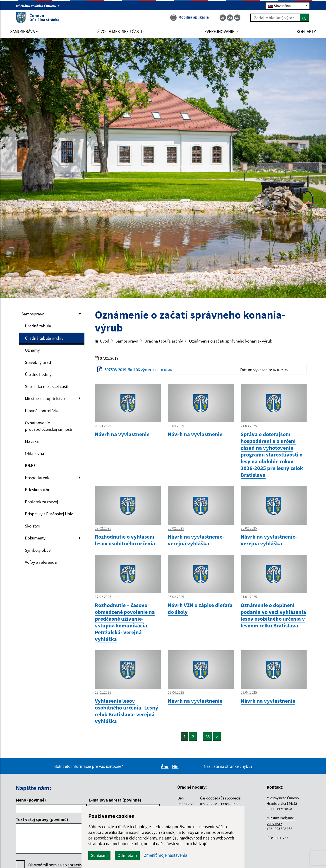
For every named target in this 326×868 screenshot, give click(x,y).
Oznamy (32, 350)
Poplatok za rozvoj (42, 502)
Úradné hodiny (38, 374)
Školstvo (32, 526)
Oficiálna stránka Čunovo (38, 6)
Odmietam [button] (127, 855)
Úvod (102, 341)
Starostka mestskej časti (47, 386)
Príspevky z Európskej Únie (49, 514)
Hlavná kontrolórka (42, 411)
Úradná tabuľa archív (44, 338)
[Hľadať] (304, 18)
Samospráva (33, 314)
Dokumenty (35, 538)
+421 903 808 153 (279, 829)
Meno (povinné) (31, 800)
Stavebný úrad (38, 362)
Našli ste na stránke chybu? (228, 766)
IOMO (30, 465)
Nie (176, 766)
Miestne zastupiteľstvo (45, 398)
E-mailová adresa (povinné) (115, 800)
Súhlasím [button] (99, 855)
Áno (165, 766)
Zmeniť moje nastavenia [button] (166, 855)
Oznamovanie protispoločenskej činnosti (49, 426)
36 (208, 737)
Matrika (32, 441)
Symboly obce (38, 550)
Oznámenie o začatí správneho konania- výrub (231, 341)
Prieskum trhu (38, 490)
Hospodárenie (38, 478)
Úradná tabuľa (38, 326)
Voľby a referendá (41, 562)
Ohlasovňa (35, 453)
